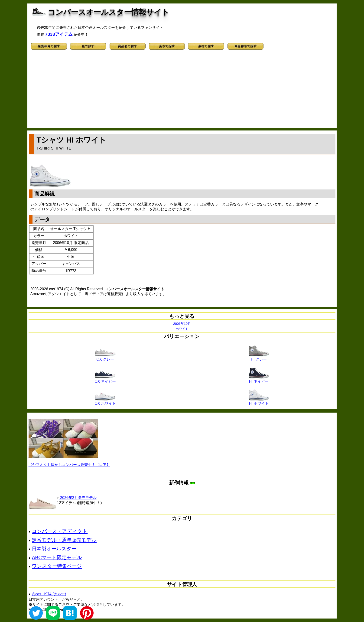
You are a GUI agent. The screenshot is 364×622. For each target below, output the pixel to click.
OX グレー (105, 358)
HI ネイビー (259, 380)
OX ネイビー (105, 380)
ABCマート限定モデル (57, 557)
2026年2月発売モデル (77, 498)
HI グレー (259, 358)
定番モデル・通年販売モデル (64, 540)
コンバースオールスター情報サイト (109, 12)
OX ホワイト (105, 402)
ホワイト (182, 329)
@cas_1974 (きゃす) (49, 594)
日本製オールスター (54, 549)
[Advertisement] (182, 91)
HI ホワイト (259, 402)
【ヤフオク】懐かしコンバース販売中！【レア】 (69, 465)
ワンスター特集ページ (57, 566)
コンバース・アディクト (60, 531)
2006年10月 (182, 324)
